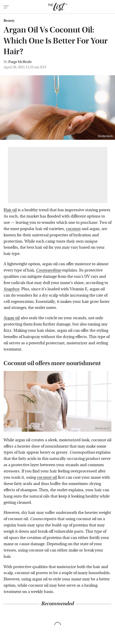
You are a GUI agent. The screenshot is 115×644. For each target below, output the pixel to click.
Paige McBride (20, 62)
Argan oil (12, 318)
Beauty (9, 21)
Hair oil (10, 210)
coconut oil (47, 477)
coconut (73, 229)
